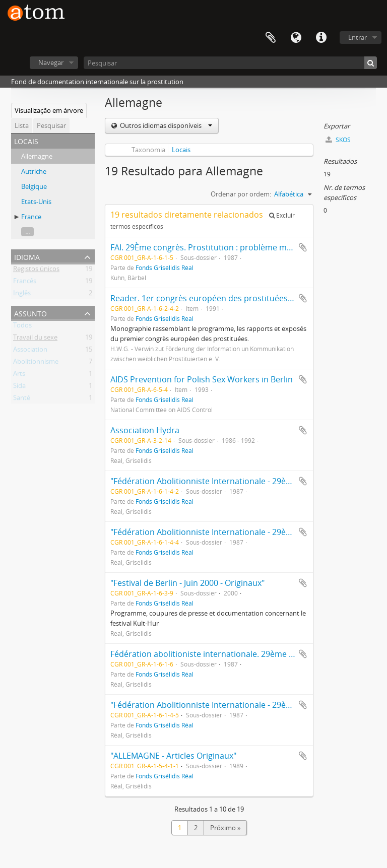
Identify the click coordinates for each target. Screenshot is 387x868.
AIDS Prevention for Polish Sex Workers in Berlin (202, 379)
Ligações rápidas (321, 38)
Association (30, 351)
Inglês (22, 295)
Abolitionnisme (36, 363)
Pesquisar (51, 125)
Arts (19, 375)
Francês (25, 283)
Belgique (34, 186)
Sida (19, 387)
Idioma (296, 38)
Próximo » (225, 828)
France (31, 217)
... (27, 232)
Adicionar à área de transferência (303, 247)
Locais (181, 150)
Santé (22, 399)
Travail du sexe (35, 339)
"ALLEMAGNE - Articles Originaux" (173, 756)
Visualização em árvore (49, 110)
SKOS (338, 140)
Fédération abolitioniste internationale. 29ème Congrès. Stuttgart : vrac (246, 654)
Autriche (34, 171)
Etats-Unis (36, 202)
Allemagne (37, 156)
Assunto (30, 313)
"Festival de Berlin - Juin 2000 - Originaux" (187, 583)
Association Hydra (145, 430)
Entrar (358, 37)
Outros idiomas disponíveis (165, 125)
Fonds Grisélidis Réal (165, 268)
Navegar (51, 62)
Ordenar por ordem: (241, 194)
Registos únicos (36, 271)
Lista (22, 125)
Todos (22, 327)
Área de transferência (271, 38)
